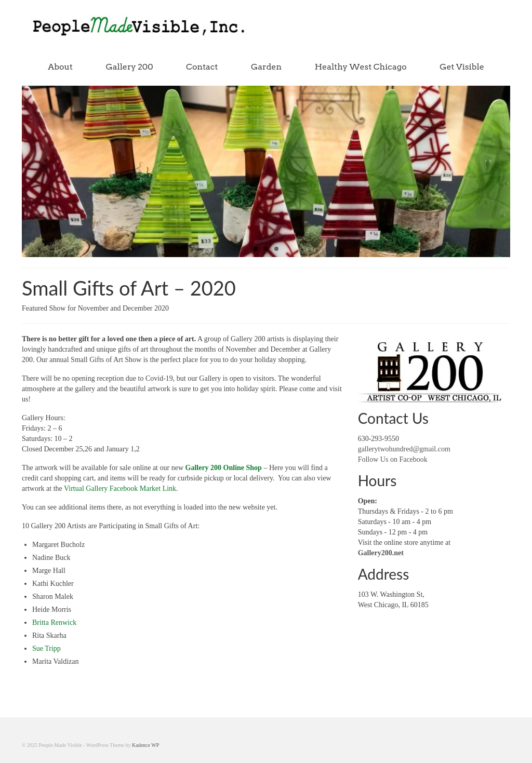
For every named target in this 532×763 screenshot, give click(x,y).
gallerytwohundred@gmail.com (404, 449)
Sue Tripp (46, 648)
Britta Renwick (54, 623)
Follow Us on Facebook (393, 459)
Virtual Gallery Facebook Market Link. (120, 488)
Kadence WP (145, 745)
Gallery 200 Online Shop (224, 468)
